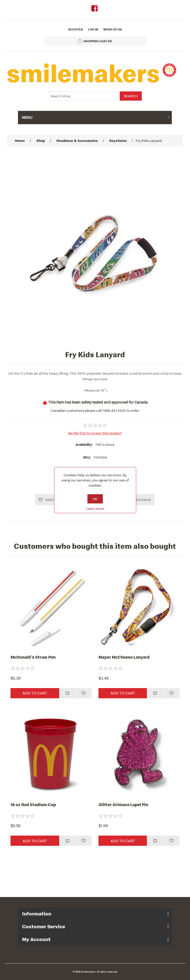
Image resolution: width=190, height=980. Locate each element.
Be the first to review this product (95, 433)
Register (76, 29)
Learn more (95, 509)
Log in (93, 29)
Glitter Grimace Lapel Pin (123, 805)
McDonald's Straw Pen (33, 657)
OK (95, 499)
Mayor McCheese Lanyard (124, 657)
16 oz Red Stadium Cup (33, 805)
